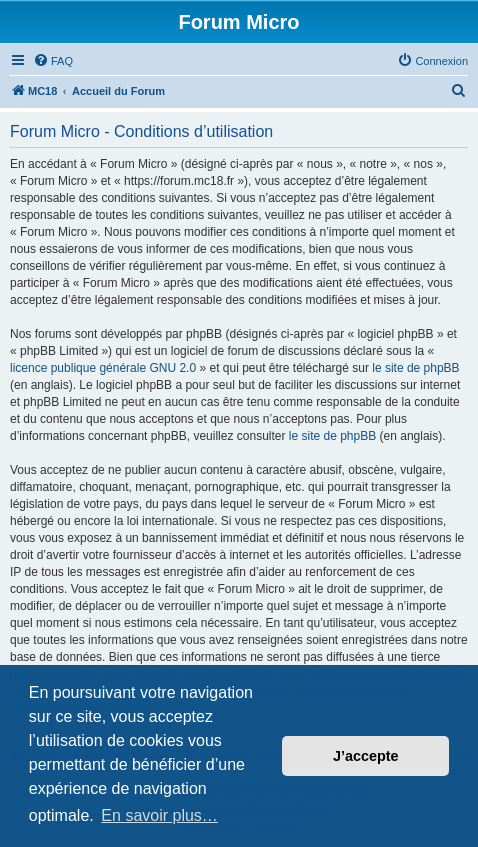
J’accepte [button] (366, 756)
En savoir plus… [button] (159, 815)
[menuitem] (53, 61)
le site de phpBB (415, 368)
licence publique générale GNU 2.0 (103, 368)
